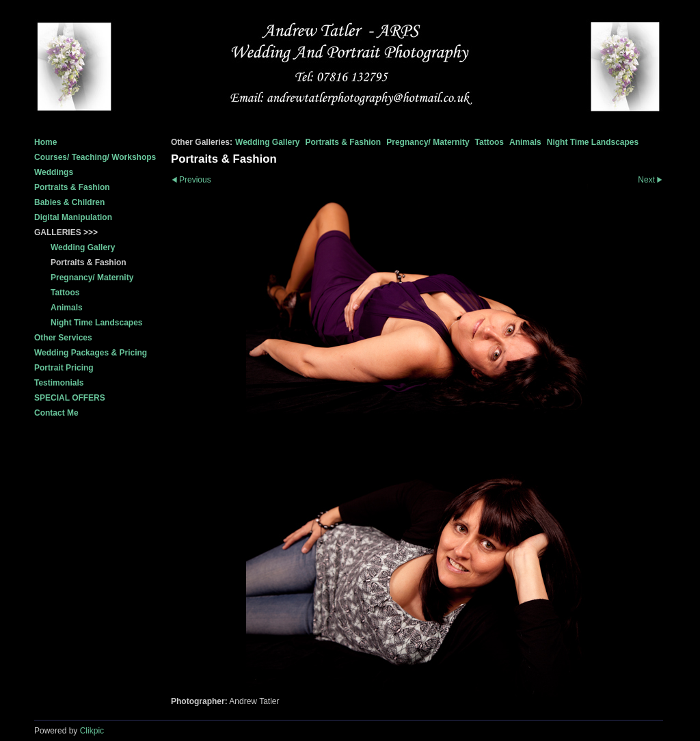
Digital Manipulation (73, 217)
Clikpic (92, 731)
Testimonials (59, 383)
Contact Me (56, 413)
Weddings (54, 172)
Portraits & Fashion (72, 187)
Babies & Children (69, 202)
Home (45, 142)
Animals (525, 142)
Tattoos (489, 142)
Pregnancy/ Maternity (428, 142)
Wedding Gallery (267, 142)
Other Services (63, 338)
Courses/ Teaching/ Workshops (95, 157)
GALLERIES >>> (66, 232)
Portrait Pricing (64, 368)
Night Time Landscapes (593, 142)
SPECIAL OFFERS (70, 398)
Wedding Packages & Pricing (91, 353)
